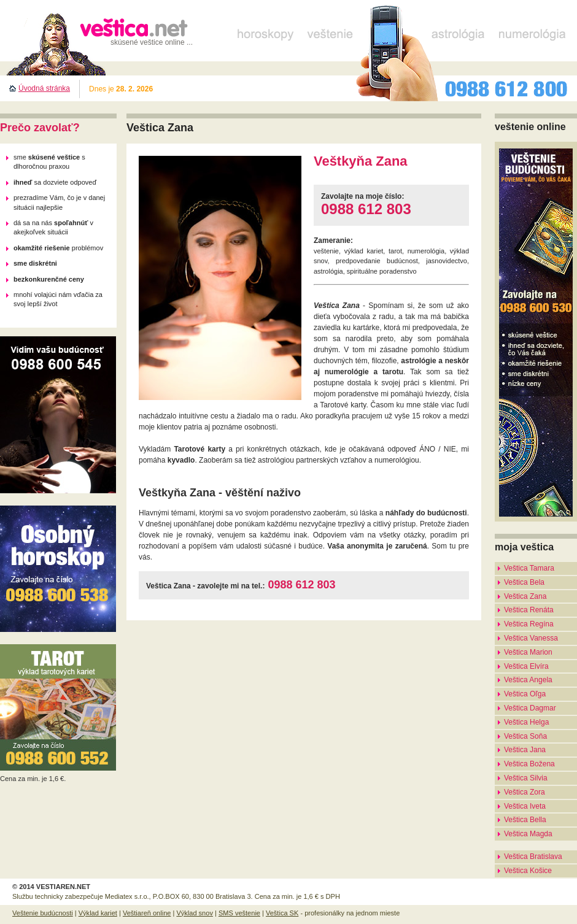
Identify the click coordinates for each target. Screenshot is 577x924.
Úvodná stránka (44, 88)
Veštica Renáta (529, 610)
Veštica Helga (526, 722)
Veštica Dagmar (530, 708)
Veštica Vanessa (531, 638)
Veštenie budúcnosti (43, 913)
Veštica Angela (528, 680)
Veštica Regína (529, 624)
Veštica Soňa (525, 736)
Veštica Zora (525, 792)
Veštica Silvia (526, 778)
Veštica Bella (525, 820)
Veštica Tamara (529, 568)
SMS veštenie (239, 913)
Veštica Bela (524, 582)
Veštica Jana (525, 750)
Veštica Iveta (525, 806)
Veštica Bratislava (533, 857)
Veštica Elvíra (526, 666)
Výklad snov (194, 913)
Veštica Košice (528, 871)
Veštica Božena (529, 764)
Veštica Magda (528, 834)
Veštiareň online (147, 913)
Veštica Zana (525, 596)
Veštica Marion (528, 652)
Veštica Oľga (525, 694)
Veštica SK (282, 913)
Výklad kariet (98, 913)
